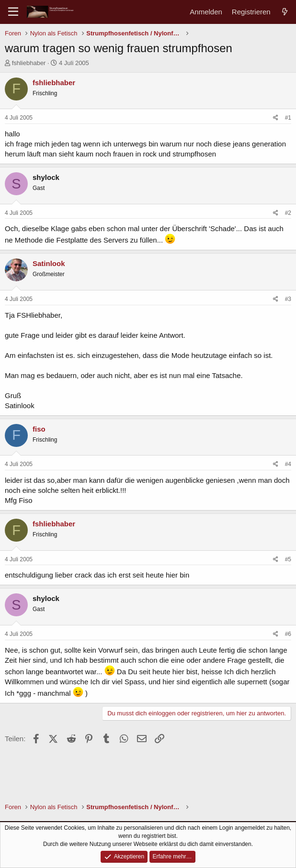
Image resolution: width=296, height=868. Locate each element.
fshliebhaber (29, 63)
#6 (288, 634)
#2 (288, 213)
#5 (288, 559)
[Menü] (13, 12)
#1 (288, 118)
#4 (288, 464)
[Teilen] (276, 118)
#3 (288, 299)
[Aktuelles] (285, 12)
